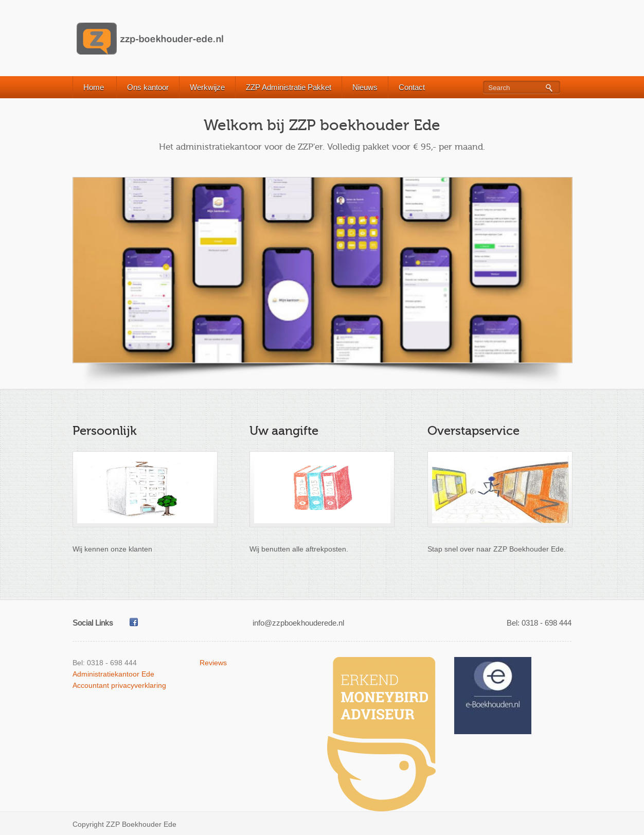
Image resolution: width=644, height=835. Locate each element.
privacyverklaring (139, 685)
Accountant (91, 685)
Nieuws (365, 87)
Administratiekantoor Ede (113, 674)
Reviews (213, 663)
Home (94, 87)
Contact (412, 87)
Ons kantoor (148, 87)
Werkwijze (207, 87)
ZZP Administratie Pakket (289, 87)
